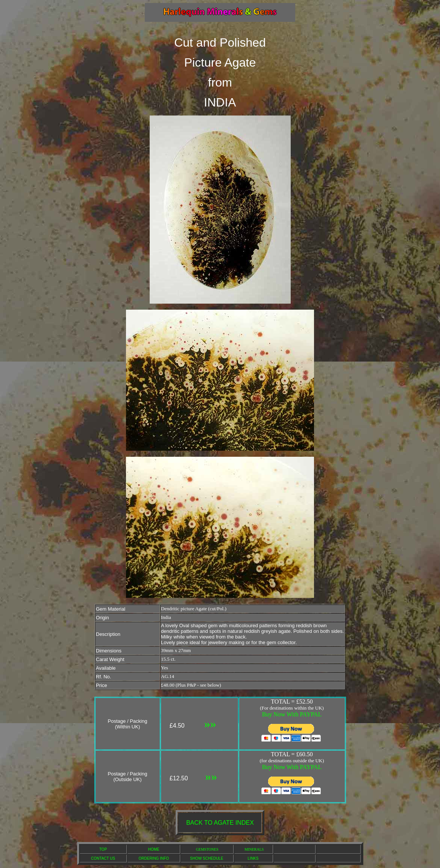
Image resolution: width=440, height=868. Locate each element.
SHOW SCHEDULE (206, 858)
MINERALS (254, 849)
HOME (154, 849)
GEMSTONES (207, 849)
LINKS (253, 858)
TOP (103, 849)
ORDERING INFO (154, 858)
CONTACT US (103, 858)
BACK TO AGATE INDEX (220, 823)
